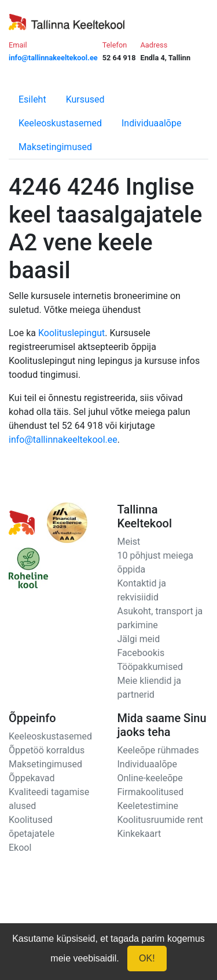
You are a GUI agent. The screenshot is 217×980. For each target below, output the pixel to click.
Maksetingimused (55, 147)
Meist (129, 542)
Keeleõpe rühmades (158, 750)
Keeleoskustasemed (60, 123)
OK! (147, 958)
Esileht (32, 99)
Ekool (20, 848)
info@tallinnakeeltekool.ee (63, 440)
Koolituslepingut (71, 333)
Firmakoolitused (151, 792)
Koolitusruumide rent (160, 820)
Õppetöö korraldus (47, 750)
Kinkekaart (139, 834)
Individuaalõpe (151, 123)
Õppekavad (32, 778)
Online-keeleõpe (150, 778)
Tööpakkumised (150, 667)
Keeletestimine (148, 806)
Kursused (85, 99)
